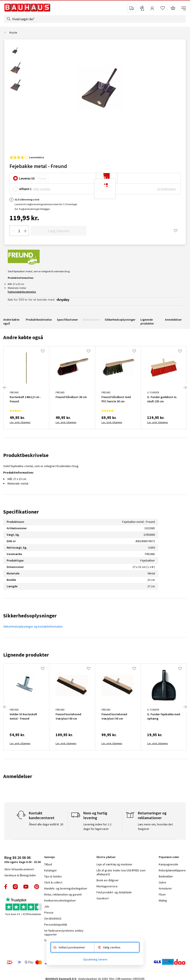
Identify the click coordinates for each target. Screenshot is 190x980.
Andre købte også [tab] (23, 337)
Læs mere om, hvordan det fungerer (155, 827)
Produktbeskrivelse (39, 320)
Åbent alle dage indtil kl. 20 (46, 824)
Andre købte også (11, 322)
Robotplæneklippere (172, 870)
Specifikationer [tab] (21, 512)
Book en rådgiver (108, 880)
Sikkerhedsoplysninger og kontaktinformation (33, 626)
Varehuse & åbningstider (20, 875)
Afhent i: (26, 189)
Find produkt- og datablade (114, 892)
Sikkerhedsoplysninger (120, 320)
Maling (163, 900)
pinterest (37, 887)
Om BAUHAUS (53, 918)
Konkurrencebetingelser (60, 900)
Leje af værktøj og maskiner (114, 864)
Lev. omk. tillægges (20, 422)
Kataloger (51, 870)
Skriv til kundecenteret (19, 869)
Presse (49, 912)
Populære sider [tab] (169, 857)
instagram (15, 887)
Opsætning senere (95, 959)
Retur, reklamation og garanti (63, 894)
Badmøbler (166, 876)
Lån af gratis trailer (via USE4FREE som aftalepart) (121, 872)
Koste (13, 32)
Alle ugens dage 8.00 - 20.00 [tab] (23, 859)
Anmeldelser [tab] (18, 776)
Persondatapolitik (56, 925)
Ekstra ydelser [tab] (106, 857)
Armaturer (165, 888)
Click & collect (53, 882)
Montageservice (107, 886)
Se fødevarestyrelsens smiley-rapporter (64, 932)
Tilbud (48, 864)
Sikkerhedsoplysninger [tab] (30, 616)
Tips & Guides (53, 876)
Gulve (162, 882)
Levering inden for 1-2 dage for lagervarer (97, 827)
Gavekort (103, 898)
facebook (6, 887)
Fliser (162, 894)
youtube (26, 887)
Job (47, 906)
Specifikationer (67, 320)
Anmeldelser (173, 320)
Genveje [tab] (49, 857)
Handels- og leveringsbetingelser (66, 888)
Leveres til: (27, 178)
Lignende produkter (147, 322)
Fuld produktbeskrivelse (22, 292)
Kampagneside (168, 864)
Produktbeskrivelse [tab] (26, 455)
